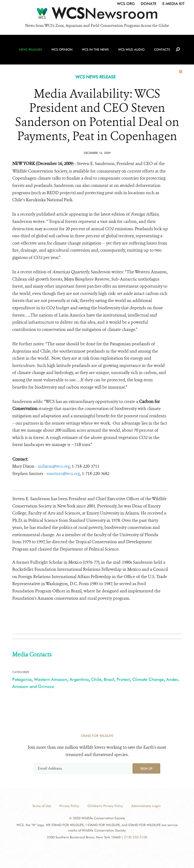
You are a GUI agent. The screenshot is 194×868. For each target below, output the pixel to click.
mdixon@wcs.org (54, 466)
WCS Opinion (62, 50)
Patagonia (22, 679)
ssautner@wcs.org (63, 474)
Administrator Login (146, 806)
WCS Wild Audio (131, 50)
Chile (96, 679)
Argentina (79, 679)
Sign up (146, 768)
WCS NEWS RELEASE (96, 77)
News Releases (31, 50)
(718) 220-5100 (136, 837)
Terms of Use (42, 806)
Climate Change (148, 679)
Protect (123, 679)
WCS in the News (95, 50)
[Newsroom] (97, 15)
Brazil (109, 679)
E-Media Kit (173, 4)
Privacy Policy (69, 806)
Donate (149, 4)
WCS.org (126, 4)
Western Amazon (51, 679)
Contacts (162, 50)
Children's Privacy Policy (105, 806)
